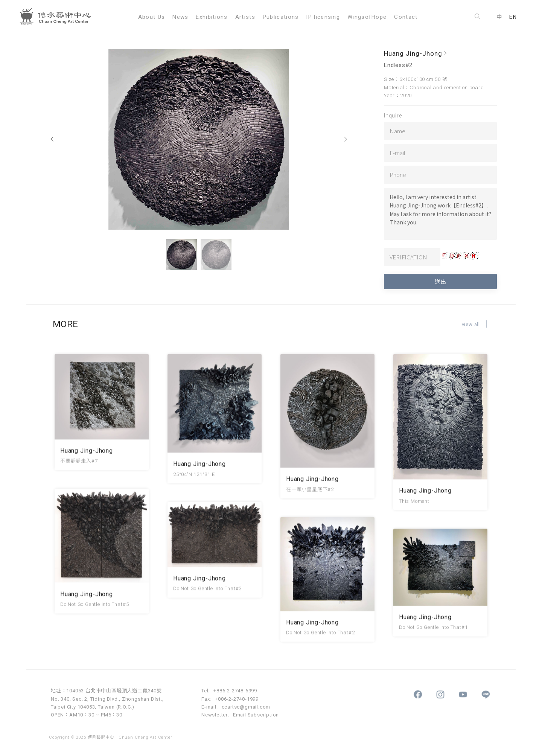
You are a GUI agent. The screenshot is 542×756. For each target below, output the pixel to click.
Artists (245, 17)
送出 (440, 281)
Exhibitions (212, 17)
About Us (151, 17)
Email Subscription (256, 715)
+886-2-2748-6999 (235, 691)
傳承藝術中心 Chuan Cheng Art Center (58, 17)
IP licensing (323, 17)
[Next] (345, 139)
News (180, 17)
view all (479, 324)
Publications (281, 17)
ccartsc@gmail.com (246, 707)
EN (513, 17)
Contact (406, 17)
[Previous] (53, 139)
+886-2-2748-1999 (237, 699)
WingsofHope (367, 17)
